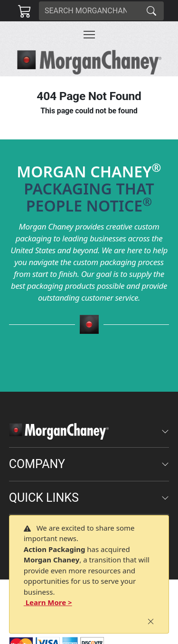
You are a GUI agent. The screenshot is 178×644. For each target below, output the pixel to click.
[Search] (89, 11)
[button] (89, 35)
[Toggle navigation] (89, 35)
